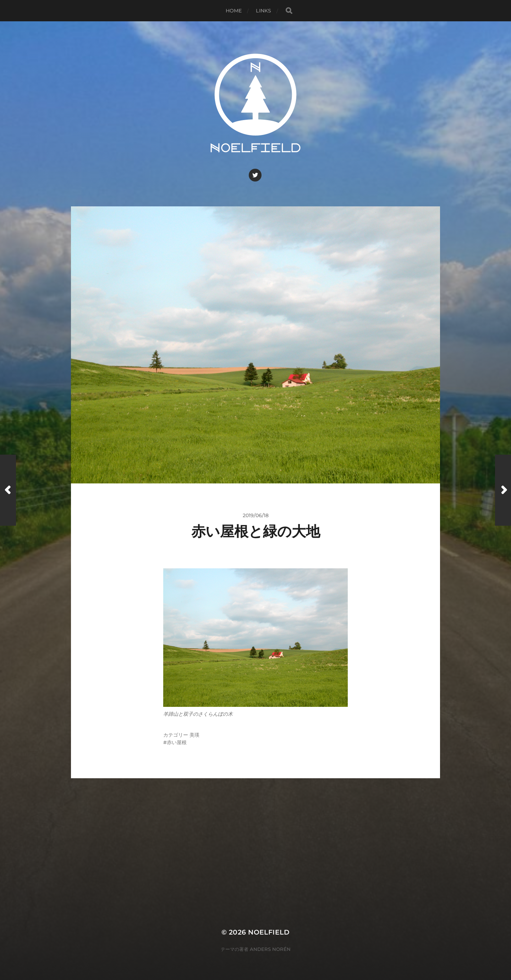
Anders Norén (270, 949)
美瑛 (194, 735)
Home (234, 11)
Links (263, 11)
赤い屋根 (177, 742)
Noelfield (269, 932)
